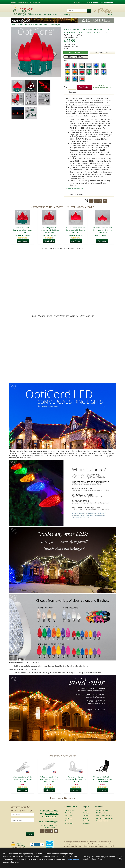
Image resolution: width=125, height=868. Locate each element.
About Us (77, 2)
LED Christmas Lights (36, 25)
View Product (23, 241)
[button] (55, 55)
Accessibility (69, 824)
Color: (66, 60)
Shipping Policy (70, 810)
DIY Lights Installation (103, 813)
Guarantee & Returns (75, 194)
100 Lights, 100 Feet (76, 57)
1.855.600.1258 (52, 814)
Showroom (86, 824)
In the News (87, 818)
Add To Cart (85, 87)
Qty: (66, 87)
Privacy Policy (69, 813)
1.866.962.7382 (51, 811)
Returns (68, 821)
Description (72, 92)
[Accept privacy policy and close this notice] (120, 858)
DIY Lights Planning (102, 810)
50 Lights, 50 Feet (102, 53)
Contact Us (50, 816)
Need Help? (69, 818)
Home (13, 25)
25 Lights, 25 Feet (76, 53)
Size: (66, 49)
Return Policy (69, 816)
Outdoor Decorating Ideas (104, 818)
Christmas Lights (22, 25)
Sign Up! (30, 834)
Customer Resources (103, 821)
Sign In (83, 2)
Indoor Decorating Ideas (104, 816)
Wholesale (86, 821)
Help (88, 2)
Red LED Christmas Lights (52, 25)
